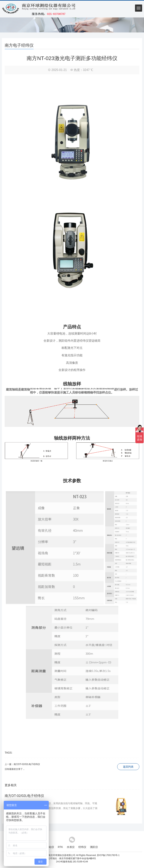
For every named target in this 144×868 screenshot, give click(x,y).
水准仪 (71, 847)
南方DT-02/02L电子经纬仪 (27, 764)
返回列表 (128, 767)
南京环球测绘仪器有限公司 (62, 855)
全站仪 (50, 847)
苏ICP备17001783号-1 (108, 855)
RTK (60, 847)
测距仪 (94, 847)
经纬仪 (82, 847)
